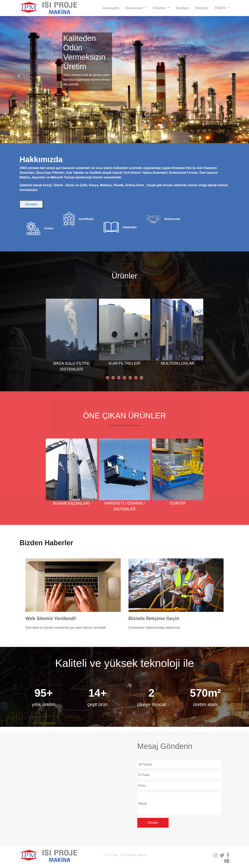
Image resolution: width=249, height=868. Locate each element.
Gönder (153, 823)
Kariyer (183, 8)
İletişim (202, 8)
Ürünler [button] (160, 8)
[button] (19, 76)
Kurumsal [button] (134, 8)
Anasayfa (111, 8)
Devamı (31, 204)
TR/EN (220, 8)
